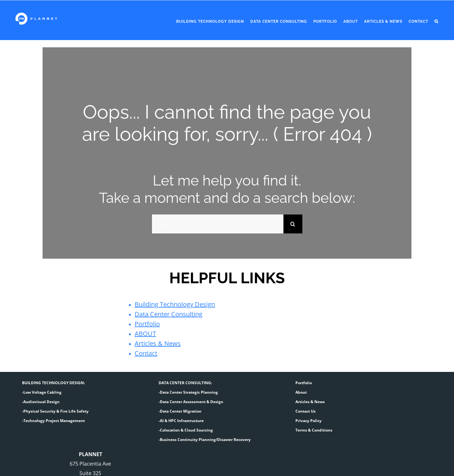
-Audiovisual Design (41, 402)
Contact (146, 353)
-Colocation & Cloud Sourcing (186, 430)
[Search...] (218, 224)
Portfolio (147, 324)
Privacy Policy (308, 421)
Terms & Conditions (314, 430)
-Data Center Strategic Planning (188, 392)
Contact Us (306, 411)
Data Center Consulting (169, 314)
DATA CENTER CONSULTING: (185, 383)
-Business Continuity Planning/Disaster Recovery (205, 440)
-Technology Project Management (53, 421)
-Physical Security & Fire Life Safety (55, 411)
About (301, 392)
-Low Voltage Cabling (42, 392)
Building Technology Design (175, 304)
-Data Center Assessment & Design (191, 402)
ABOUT (145, 334)
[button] (436, 21)
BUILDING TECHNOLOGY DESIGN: (53, 383)
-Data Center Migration (180, 411)
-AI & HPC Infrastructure (181, 421)
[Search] (293, 224)
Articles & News (158, 343)
